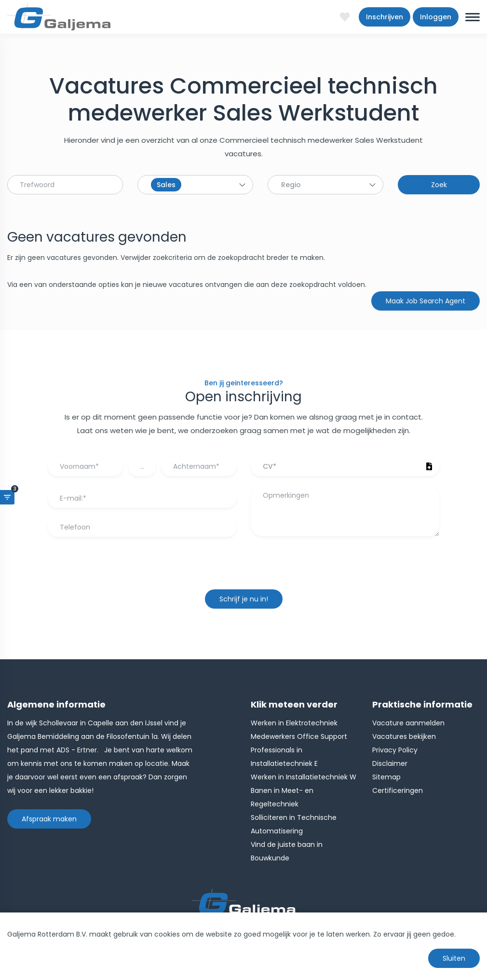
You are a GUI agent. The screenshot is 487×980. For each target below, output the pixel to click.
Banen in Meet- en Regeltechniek (282, 797)
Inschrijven (385, 17)
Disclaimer (390, 763)
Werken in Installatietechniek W (304, 777)
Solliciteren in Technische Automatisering (294, 824)
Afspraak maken (49, 819)
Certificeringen (398, 790)
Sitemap (386, 777)
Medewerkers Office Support (299, 736)
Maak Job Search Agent (426, 301)
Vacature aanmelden (408, 723)
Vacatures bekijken (404, 736)
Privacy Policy (395, 750)
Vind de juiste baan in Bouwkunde (287, 851)
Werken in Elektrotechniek (294, 723)
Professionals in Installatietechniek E (284, 757)
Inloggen (436, 17)
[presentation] (243, 568)
